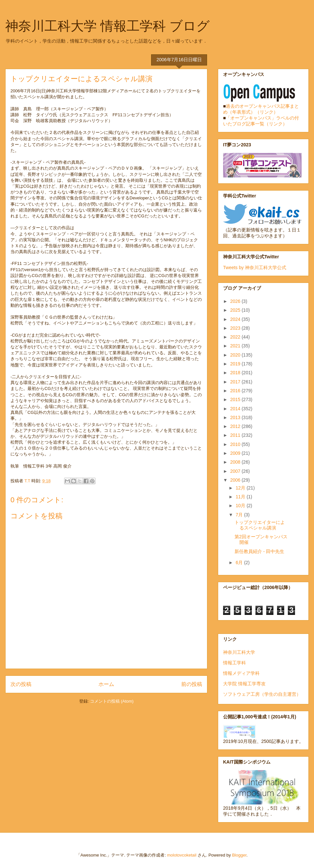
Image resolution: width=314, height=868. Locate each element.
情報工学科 (235, 663)
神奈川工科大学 (239, 652)
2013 (236, 417)
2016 (236, 391)
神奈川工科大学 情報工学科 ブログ (107, 26)
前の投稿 (192, 684)
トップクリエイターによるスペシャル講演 (260, 525)
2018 (236, 373)
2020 (236, 355)
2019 (236, 364)
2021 (236, 346)
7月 (240, 515)
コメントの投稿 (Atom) (112, 701)
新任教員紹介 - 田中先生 (259, 551)
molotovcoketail (182, 855)
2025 (236, 310)
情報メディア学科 (241, 673)
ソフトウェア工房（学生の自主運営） (262, 694)
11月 (241, 497)
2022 (236, 337)
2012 (236, 426)
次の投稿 (21, 684)
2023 (236, 328)
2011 (236, 435)
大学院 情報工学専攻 (244, 684)
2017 (236, 382)
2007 (236, 471)
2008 (236, 462)
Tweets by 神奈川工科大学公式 (255, 268)
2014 (236, 409)
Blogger (239, 855)
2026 (236, 301)
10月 (241, 506)
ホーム (106, 684)
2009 (236, 453)
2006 (236, 480)
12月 (241, 488)
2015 (236, 399)
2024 (236, 319)
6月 (240, 563)
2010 (236, 444)
